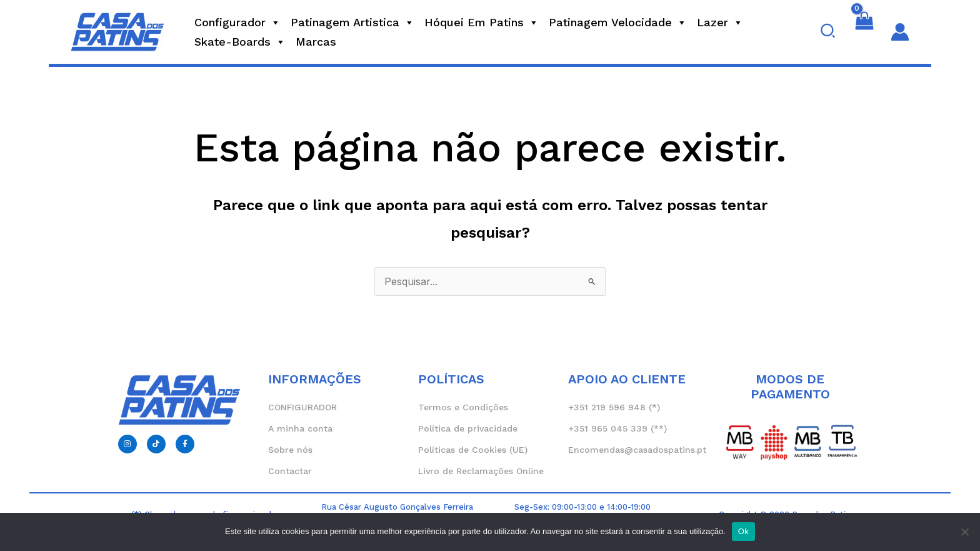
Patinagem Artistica (352, 23)
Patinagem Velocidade (618, 23)
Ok (743, 531)
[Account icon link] (900, 32)
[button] (828, 32)
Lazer (720, 23)
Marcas (316, 42)
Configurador (237, 23)
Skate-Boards (240, 42)
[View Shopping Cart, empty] (864, 32)
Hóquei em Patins (482, 23)
